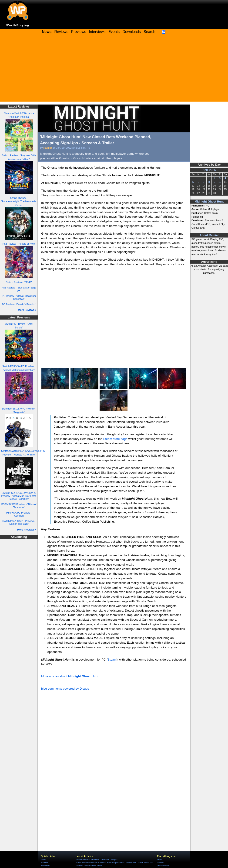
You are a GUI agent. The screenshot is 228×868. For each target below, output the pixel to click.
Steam (112, 660)
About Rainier (209, 235)
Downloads (132, 32)
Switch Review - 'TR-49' (19, 282)
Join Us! (161, 863)
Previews (79, 32)
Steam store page (115, 439)
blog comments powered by (65, 689)
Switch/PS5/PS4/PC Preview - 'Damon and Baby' (19, 522)
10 (220, 182)
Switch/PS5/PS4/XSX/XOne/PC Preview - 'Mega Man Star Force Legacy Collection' (19, 496)
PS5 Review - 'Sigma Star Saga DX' (19, 289)
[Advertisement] (114, 70)
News (43, 860)
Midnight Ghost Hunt (209, 202)
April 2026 (209, 170)
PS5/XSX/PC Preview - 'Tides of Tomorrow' (19, 506)
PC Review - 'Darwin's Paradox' (19, 304)
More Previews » (27, 530)
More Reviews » (27, 310)
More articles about (70, 676)
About (160, 860)
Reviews (61, 32)
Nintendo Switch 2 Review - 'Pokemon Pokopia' (97, 860)
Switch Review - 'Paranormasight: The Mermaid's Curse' (19, 201)
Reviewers (45, 866)
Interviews (97, 32)
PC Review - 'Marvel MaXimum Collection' (19, 297)
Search (149, 32)
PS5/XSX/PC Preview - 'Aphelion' (19, 514)
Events (114, 32)
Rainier (48, 148)
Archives (45, 863)
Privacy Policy (163, 866)
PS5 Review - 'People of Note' (19, 244)
